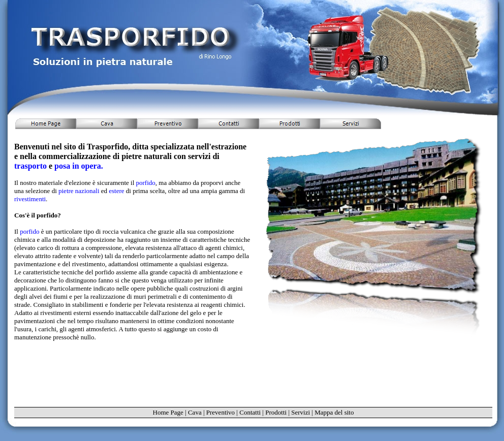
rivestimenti (30, 199)
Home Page (168, 412)
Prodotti (276, 412)
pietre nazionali (80, 191)
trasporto (31, 166)
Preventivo (220, 412)
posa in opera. (79, 166)
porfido (146, 183)
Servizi (301, 412)
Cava (195, 412)
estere (117, 191)
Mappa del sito (334, 412)
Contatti (250, 412)
